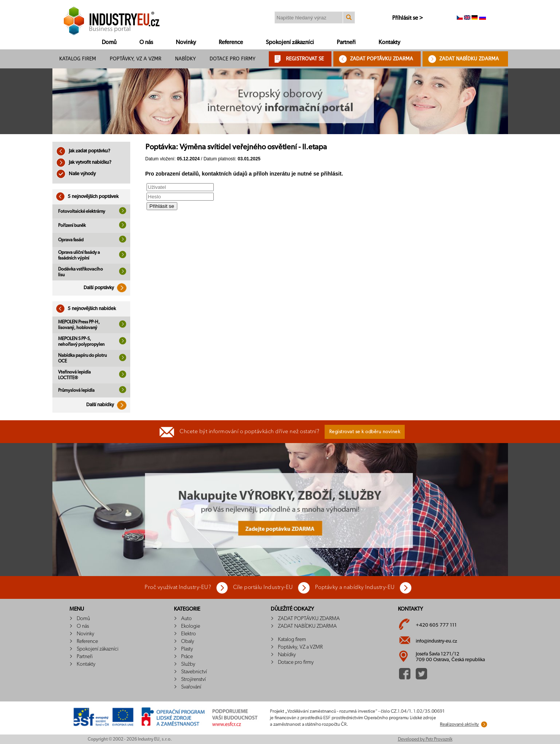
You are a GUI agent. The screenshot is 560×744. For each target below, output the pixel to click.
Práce (187, 657)
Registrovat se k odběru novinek (365, 432)
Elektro (189, 634)
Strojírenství (193, 679)
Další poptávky (107, 288)
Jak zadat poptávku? (83, 151)
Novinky (186, 42)
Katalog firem (78, 59)
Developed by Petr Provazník (425, 739)
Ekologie (191, 626)
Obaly (188, 641)
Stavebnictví (194, 672)
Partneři (346, 42)
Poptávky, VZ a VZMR (136, 59)
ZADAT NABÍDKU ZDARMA (469, 59)
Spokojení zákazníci (290, 42)
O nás (146, 42)
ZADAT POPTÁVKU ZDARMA (382, 59)
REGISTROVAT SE (305, 59)
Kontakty (389, 42)
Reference (231, 42)
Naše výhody (76, 174)
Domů (109, 42)
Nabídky (185, 59)
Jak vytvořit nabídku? (84, 162)
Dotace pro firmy (233, 59)
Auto (186, 619)
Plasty (187, 649)
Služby (188, 664)
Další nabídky (108, 405)
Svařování (191, 687)
